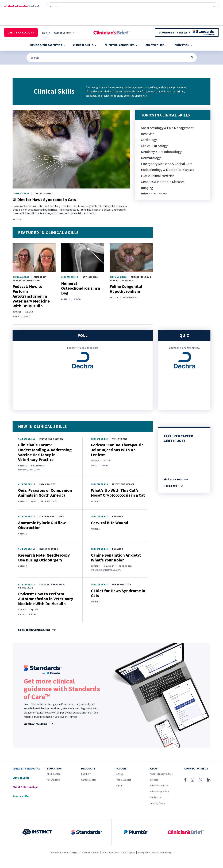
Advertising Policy (159, 791)
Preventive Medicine (51, 439)
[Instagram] (193, 780)
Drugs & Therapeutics (48, 45)
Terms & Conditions (110, 852)
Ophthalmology (43, 193)
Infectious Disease (154, 194)
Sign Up (120, 774)
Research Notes (49, 549)
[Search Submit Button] (192, 58)
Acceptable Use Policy (162, 852)
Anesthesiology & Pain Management (167, 128)
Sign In (119, 786)
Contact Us (156, 797)
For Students (54, 780)
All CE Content (54, 774)
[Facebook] (185, 780)
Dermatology (151, 158)
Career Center (89, 780)
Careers (154, 780)
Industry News (157, 803)
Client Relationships (121, 45)
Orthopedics (90, 277)
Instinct (96, 852)
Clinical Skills (85, 45)
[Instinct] (11, 3)
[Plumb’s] (55, 3)
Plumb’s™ (86, 774)
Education (184, 45)
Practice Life (156, 45)
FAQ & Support (123, 780)
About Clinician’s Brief (161, 774)
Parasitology (47, 484)
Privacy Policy (144, 852)
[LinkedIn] (209, 780)
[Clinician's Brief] (77, 3)
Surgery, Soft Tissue (52, 517)
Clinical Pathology (154, 146)
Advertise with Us (159, 786)
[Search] (112, 58)
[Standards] (33, 3)
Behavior (147, 134)
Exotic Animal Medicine (158, 176)
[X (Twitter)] (201, 780)
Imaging (147, 188)
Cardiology (149, 140)
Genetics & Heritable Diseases (163, 182)
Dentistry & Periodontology (161, 152)
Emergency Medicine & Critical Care (167, 164)
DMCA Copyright (128, 852)
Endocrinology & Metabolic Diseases (167, 170)
